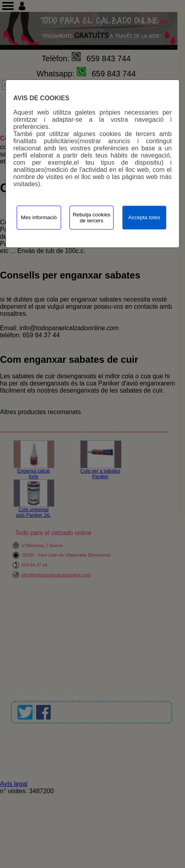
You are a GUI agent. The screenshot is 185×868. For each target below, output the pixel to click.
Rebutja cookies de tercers (92, 218)
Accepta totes (144, 217)
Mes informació (39, 217)
